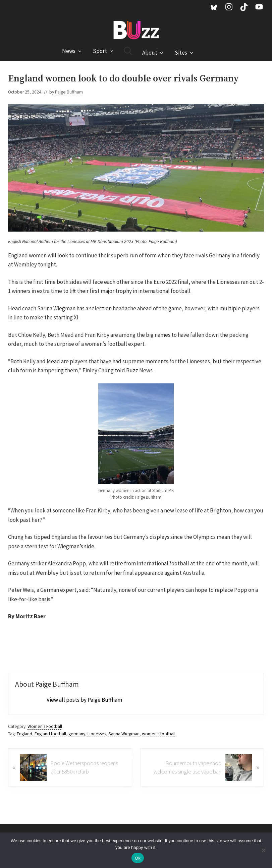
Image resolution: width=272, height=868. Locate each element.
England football (50, 734)
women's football (159, 734)
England (24, 734)
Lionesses (97, 734)
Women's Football (45, 726)
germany (77, 734)
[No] (264, 850)
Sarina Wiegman (124, 734)
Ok (138, 858)
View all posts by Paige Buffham (84, 700)
